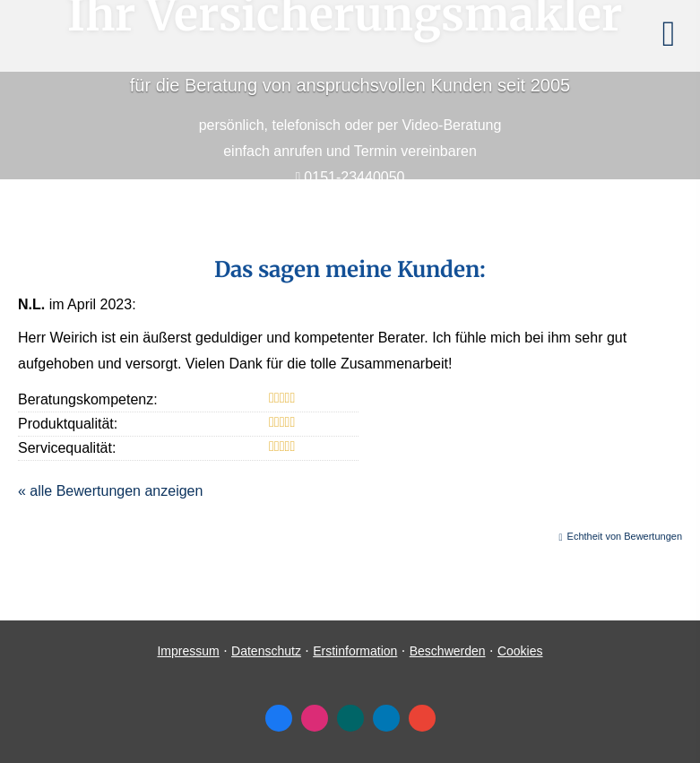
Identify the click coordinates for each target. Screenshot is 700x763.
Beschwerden (448, 651)
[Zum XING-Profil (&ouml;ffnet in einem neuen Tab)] (350, 718)
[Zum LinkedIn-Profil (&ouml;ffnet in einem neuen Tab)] (386, 718)
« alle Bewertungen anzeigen (110, 491)
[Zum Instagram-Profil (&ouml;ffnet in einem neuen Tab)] (315, 718)
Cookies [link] (520, 651)
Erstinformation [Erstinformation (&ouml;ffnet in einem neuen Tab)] (355, 651)
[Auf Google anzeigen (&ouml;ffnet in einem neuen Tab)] (422, 718)
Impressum (188, 651)
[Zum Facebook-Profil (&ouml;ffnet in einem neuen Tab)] (279, 718)
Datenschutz (266, 651)
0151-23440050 (354, 177)
